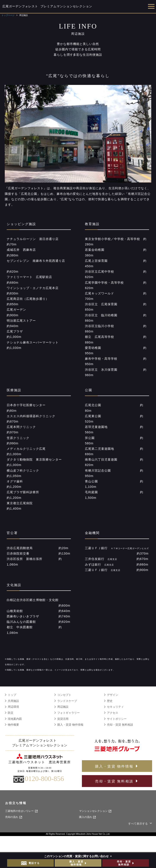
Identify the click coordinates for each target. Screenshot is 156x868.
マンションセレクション (95, 811)
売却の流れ (14, 817)
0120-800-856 (44, 779)
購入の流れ (88, 817)
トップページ (8, 15)
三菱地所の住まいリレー (21, 811)
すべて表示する (141, 824)
